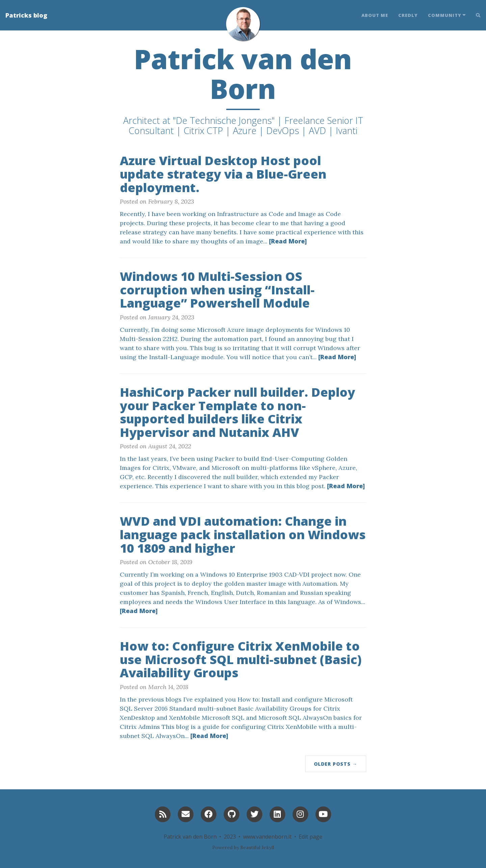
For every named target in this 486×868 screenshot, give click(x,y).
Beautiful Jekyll (257, 847)
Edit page (310, 837)
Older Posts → (336, 764)
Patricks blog (26, 15)
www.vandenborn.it (267, 837)
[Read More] (288, 241)
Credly (408, 15)
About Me (375, 15)
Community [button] (445, 15)
